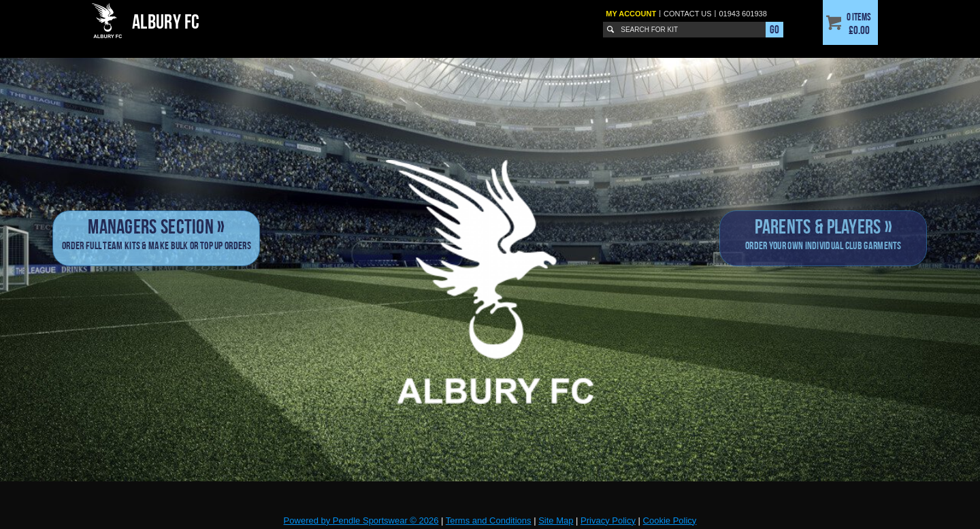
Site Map (556, 520)
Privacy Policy (608, 520)
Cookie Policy (670, 520)
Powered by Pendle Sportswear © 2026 (361, 520)
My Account (631, 14)
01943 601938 (742, 14)
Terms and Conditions (489, 520)
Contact (688, 14)
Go (774, 29)
